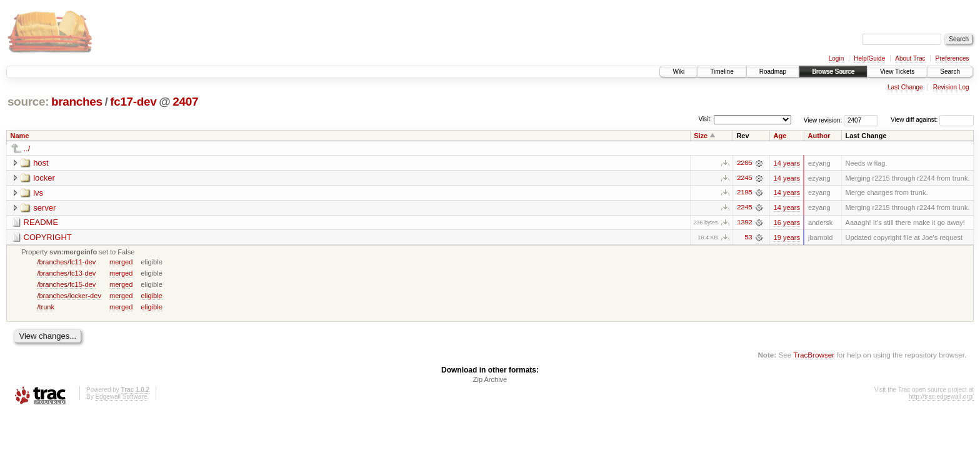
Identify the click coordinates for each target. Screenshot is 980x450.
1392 (744, 223)
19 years (787, 238)
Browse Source (833, 72)
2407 (185, 102)
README (41, 223)
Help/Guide (869, 58)
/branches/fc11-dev (66, 262)
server (44, 208)
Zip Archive (490, 381)
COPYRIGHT (48, 238)
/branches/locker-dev (69, 296)
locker (44, 178)
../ (27, 148)
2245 (744, 178)
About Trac (910, 58)
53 (748, 238)
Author (819, 136)
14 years (787, 163)
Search (950, 72)
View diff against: (932, 120)
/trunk (46, 307)
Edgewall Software (121, 398)
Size (701, 136)
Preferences (952, 58)
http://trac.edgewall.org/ (941, 398)
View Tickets (897, 72)
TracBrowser (814, 355)
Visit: (705, 119)
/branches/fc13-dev (66, 274)
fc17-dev (133, 102)
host (41, 163)
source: (28, 102)
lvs (38, 193)
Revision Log (951, 87)
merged (121, 262)
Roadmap (773, 72)
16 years (787, 223)
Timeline (722, 72)
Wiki (678, 72)
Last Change (905, 87)
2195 (744, 193)
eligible (151, 296)
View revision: (823, 120)
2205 (744, 163)
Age (780, 136)
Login (836, 58)
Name (20, 136)
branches (77, 102)
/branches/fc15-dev (66, 285)
